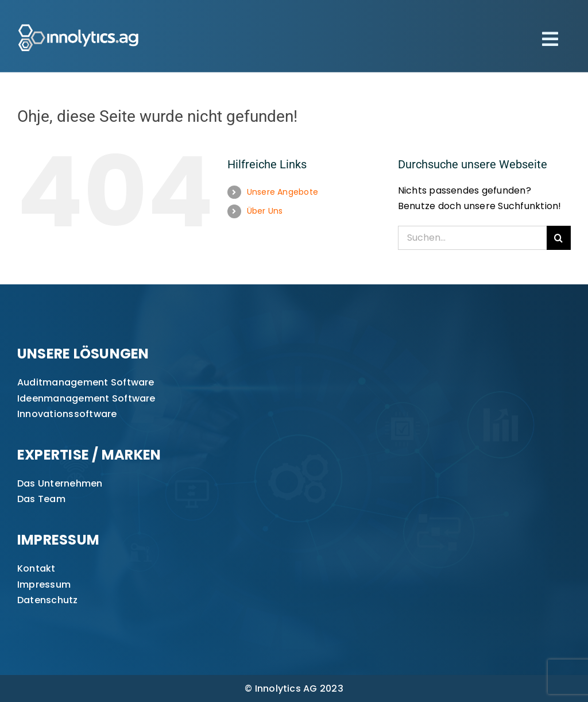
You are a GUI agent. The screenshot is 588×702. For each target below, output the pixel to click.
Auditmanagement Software (86, 382)
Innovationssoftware (67, 414)
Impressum (44, 585)
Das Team (41, 499)
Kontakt (36, 568)
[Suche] (559, 238)
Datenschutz (48, 600)
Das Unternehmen (60, 483)
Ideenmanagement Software (86, 398)
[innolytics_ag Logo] (79, 22)
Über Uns (265, 211)
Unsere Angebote (283, 192)
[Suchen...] (472, 238)
